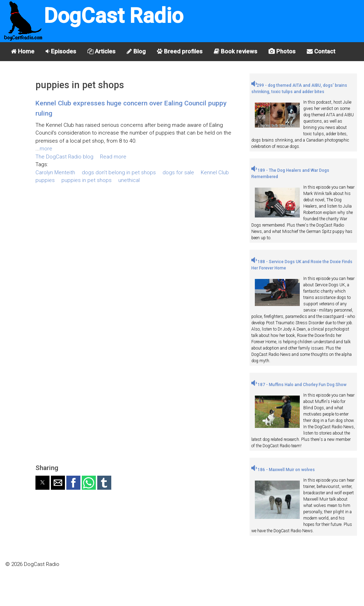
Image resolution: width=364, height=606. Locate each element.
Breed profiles (180, 51)
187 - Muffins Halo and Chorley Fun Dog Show (299, 385)
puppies (45, 180)
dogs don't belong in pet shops (119, 172)
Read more (113, 157)
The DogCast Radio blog (64, 157)
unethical (129, 180)
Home (23, 51)
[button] (42, 483)
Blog (136, 51)
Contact (321, 51)
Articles (101, 51)
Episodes (61, 51)
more (46, 149)
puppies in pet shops (87, 180)
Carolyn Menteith (55, 172)
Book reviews (236, 51)
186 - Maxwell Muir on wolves (283, 470)
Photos (282, 51)
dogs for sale (178, 172)
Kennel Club (215, 172)
